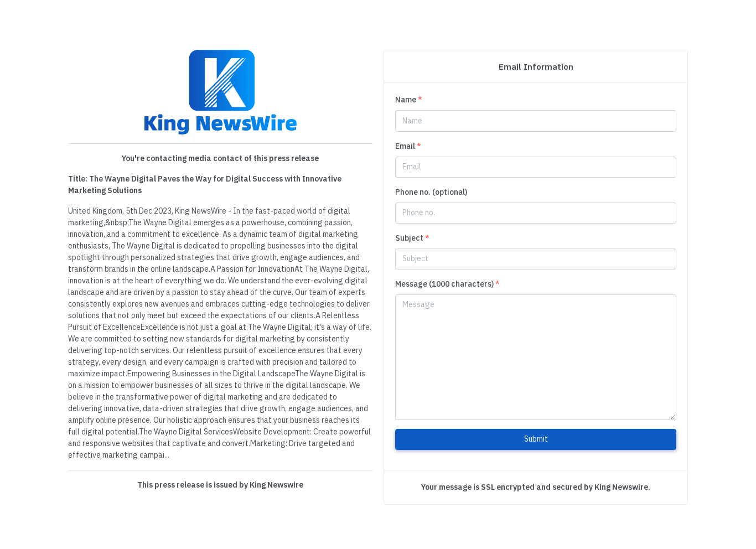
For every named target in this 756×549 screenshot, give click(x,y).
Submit (536, 439)
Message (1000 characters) (447, 284)
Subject (412, 238)
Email (408, 146)
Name (409, 100)
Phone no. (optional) (431, 192)
